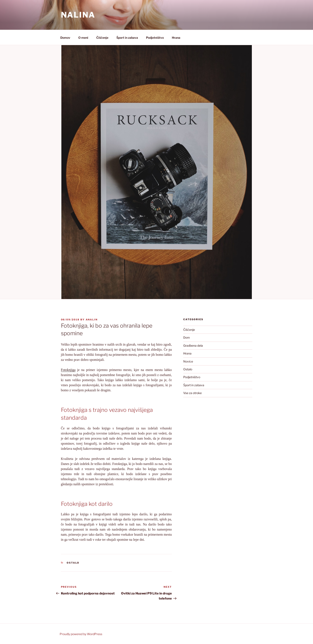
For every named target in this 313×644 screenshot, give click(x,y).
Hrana (176, 38)
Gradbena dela (193, 345)
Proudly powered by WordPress (81, 634)
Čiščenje (102, 38)
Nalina (78, 15)
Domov (65, 38)
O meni (83, 38)
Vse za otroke (192, 393)
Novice (188, 361)
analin (92, 320)
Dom (187, 337)
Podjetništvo (155, 38)
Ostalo (73, 563)
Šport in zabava (127, 38)
